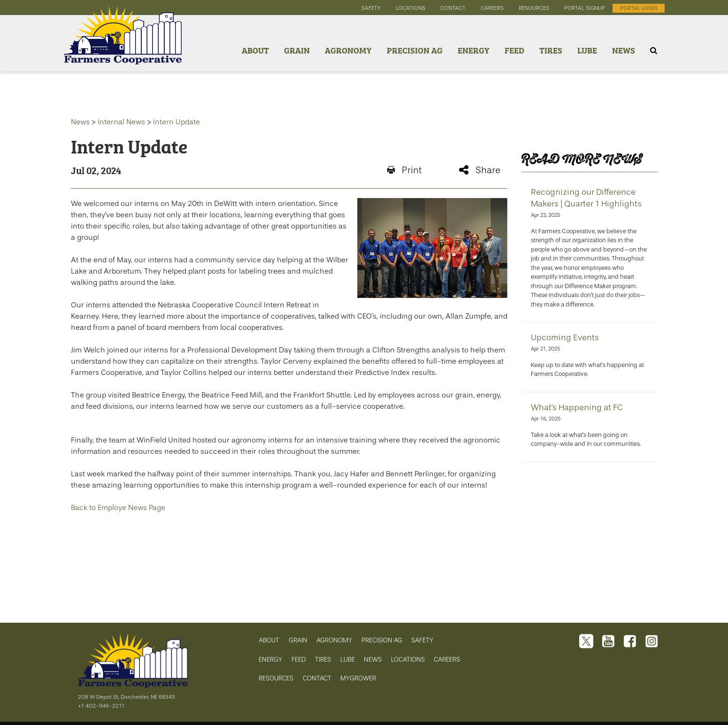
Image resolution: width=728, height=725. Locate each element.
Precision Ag (415, 50)
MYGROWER (358, 678)
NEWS (373, 660)
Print (404, 170)
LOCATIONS (408, 660)
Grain (297, 50)
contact (453, 8)
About (255, 50)
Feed (514, 50)
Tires (551, 50)
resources (534, 8)
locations (410, 8)
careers (492, 8)
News (624, 50)
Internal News (121, 122)
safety (371, 8)
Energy (474, 50)
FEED (299, 660)
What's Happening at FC (577, 407)
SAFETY (422, 640)
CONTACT (317, 678)
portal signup (585, 8)
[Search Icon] (654, 51)
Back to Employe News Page (118, 507)
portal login (639, 8)
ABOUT (269, 640)
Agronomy (348, 50)
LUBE (348, 660)
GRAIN (298, 640)
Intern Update (176, 122)
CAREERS (447, 660)
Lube (587, 50)
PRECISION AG (382, 640)
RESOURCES (276, 678)
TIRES (323, 660)
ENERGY (270, 660)
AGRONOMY (334, 640)
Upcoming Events (565, 337)
